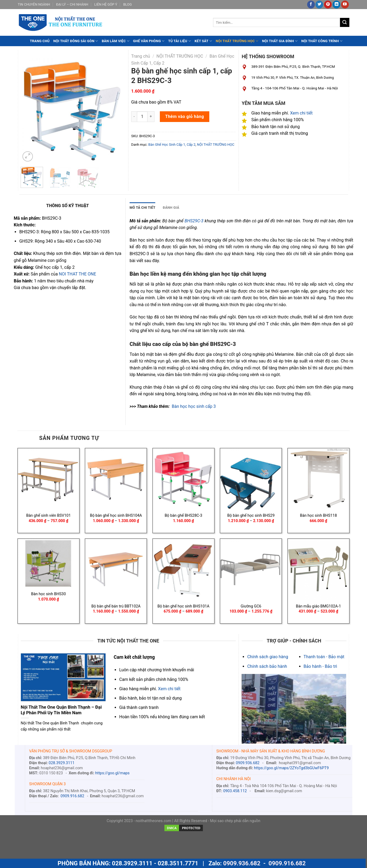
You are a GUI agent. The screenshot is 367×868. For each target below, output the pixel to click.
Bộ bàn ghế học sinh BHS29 (251, 516)
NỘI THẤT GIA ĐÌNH (280, 41)
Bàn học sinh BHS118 (318, 516)
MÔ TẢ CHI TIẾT (142, 208)
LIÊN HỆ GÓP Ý (106, 4)
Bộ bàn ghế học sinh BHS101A (183, 606)
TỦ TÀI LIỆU (179, 41)
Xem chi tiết (301, 113)
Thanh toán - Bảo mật (324, 657)
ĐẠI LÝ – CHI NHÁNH (72, 4)
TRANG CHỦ (40, 41)
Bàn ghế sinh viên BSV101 (48, 516)
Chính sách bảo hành (267, 666)
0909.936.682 (248, 763)
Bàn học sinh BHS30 (48, 594)
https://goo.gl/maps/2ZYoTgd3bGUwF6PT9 (291, 768)
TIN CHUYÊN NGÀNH (34, 4)
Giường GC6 (251, 606)
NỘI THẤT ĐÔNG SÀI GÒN (76, 41)
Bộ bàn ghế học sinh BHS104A (116, 516)
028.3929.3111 (62, 763)
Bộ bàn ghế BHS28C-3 (183, 516)
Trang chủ (141, 56)
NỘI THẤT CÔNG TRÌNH (322, 41)
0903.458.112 (235, 791)
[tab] (142, 208)
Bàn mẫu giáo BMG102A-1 (318, 606)
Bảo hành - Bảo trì (320, 666)
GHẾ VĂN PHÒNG (149, 41)
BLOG (128, 4)
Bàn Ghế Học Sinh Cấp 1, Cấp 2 (172, 145)
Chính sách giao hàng (268, 657)
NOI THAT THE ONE (77, 274)
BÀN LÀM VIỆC (116, 41)
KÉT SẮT (203, 41)
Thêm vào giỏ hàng (185, 117)
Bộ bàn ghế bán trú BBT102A (116, 606)
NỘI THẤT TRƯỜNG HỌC (237, 41)
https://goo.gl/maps (112, 773)
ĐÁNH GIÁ (171, 208)
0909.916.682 (72, 796)
